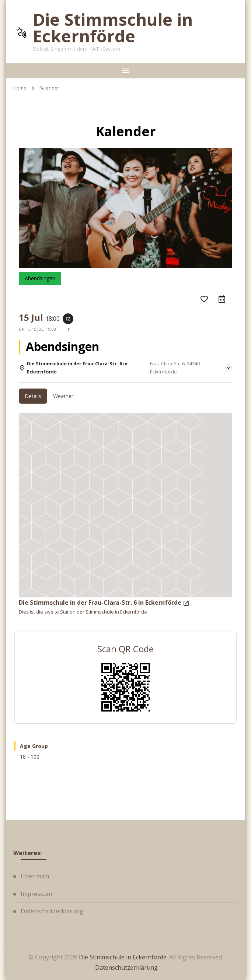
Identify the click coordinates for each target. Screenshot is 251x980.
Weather (63, 396)
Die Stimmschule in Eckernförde (113, 28)
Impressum (36, 894)
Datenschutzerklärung (52, 911)
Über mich (35, 876)
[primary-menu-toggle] (125, 71)
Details (33, 396)
